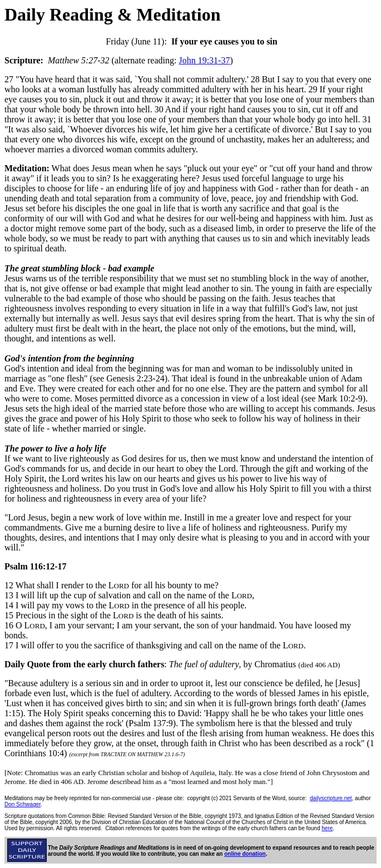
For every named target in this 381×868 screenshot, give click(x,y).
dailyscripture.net (331, 798)
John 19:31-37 (204, 60)
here (327, 828)
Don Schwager (23, 804)
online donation (245, 854)
